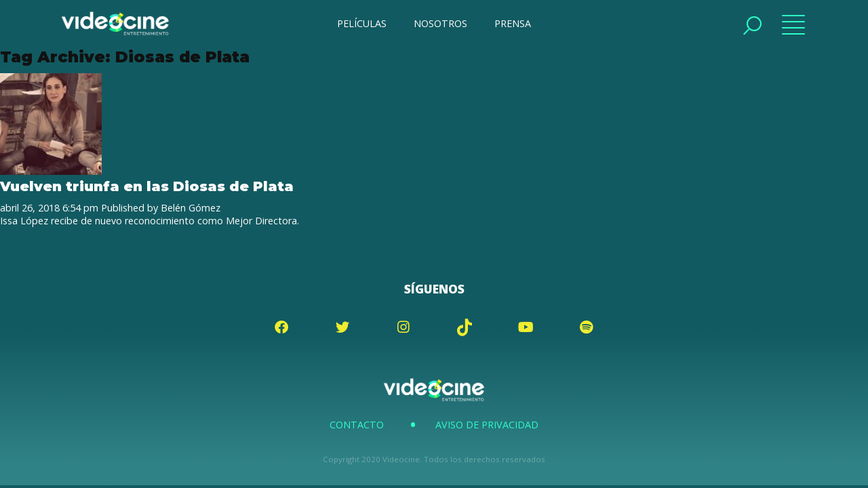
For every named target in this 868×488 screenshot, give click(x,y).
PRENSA (513, 23)
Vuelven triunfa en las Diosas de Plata (147, 186)
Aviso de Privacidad (487, 425)
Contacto (357, 425)
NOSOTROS (440, 23)
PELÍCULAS (362, 23)
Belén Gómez (191, 208)
